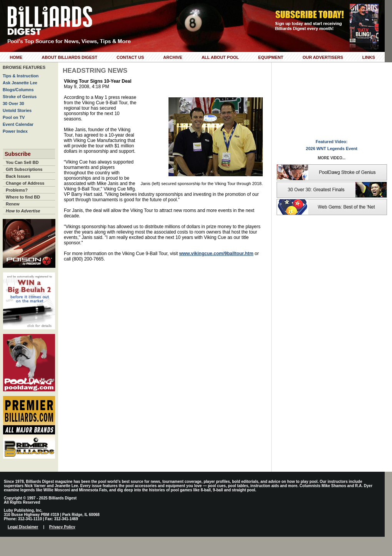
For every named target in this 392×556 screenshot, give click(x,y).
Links (369, 57)
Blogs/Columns (18, 90)
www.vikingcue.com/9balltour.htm (216, 254)
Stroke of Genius (20, 97)
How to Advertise (23, 211)
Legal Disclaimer (23, 527)
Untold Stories (17, 110)
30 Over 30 (13, 104)
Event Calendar (18, 124)
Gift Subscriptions (24, 169)
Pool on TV (14, 117)
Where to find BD (23, 197)
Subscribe (18, 154)
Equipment (271, 57)
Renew (13, 204)
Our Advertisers (323, 57)
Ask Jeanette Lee (20, 83)
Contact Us (130, 57)
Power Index (15, 131)
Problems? (17, 190)
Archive (173, 57)
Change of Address (25, 183)
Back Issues (18, 176)
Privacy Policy (62, 527)
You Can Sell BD (22, 162)
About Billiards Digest (69, 57)
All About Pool (220, 57)
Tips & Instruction (21, 76)
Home (16, 57)
